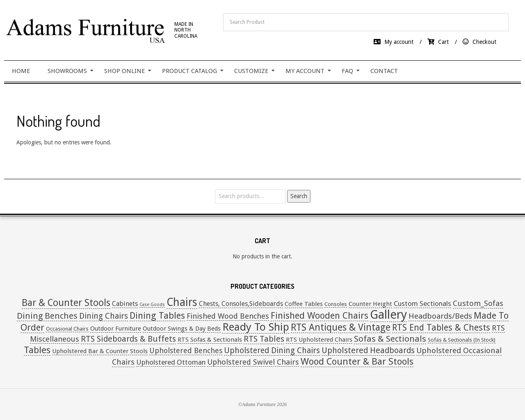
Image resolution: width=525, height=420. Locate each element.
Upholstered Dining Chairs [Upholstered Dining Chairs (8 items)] (272, 350)
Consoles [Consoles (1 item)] (336, 304)
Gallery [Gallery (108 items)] (388, 315)
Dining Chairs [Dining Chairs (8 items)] (104, 316)
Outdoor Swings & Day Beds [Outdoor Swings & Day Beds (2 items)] (182, 329)
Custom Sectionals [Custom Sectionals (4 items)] (422, 304)
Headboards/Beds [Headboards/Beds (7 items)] (440, 316)
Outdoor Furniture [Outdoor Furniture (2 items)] (116, 329)
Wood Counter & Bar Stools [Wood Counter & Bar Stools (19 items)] (357, 361)
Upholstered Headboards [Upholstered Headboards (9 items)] (368, 350)
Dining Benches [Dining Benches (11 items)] (47, 316)
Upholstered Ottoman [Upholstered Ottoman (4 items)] (171, 362)
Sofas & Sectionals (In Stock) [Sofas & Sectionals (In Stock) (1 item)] (462, 340)
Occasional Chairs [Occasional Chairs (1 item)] (67, 329)
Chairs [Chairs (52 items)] (182, 302)
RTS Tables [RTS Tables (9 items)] (264, 339)
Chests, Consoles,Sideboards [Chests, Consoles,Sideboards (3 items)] (241, 304)
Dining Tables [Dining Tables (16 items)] (157, 316)
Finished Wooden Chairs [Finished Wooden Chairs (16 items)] (320, 316)
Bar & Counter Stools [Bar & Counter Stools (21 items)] (66, 303)
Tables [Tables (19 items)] (37, 350)
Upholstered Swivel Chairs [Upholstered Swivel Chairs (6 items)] (253, 362)
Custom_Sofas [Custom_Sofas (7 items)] (478, 303)
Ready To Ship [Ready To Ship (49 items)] (256, 327)
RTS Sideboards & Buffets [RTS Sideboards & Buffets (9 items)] (128, 339)
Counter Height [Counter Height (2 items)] (370, 304)
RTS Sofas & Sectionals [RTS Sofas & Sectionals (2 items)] (210, 340)
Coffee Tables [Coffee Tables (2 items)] (304, 304)
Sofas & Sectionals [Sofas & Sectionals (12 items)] (390, 339)
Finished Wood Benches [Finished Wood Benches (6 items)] (228, 316)
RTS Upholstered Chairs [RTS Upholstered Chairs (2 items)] (319, 340)
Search (299, 196)
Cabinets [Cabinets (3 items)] (125, 304)
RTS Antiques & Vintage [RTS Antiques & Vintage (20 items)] (341, 327)
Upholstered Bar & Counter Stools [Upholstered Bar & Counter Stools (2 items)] (100, 351)
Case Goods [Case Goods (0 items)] (152, 305)
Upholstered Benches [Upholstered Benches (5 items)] (186, 350)
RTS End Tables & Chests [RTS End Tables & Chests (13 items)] (441, 328)
